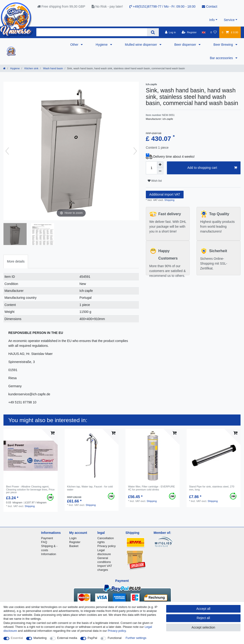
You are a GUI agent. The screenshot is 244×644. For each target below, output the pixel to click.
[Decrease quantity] (160, 171)
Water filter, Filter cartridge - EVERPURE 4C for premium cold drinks (151, 488)
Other (75, 45)
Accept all (203, 609)
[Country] (204, 32)
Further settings (136, 638)
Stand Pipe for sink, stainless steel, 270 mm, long (212, 488)
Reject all (203, 618)
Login (73, 538)
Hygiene (102, 45)
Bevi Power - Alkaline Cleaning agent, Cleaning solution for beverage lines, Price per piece (30, 489)
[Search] (153, 32)
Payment (47, 538)
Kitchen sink (31, 68)
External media (67, 638)
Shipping (169, 200)
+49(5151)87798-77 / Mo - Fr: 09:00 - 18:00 (162, 6)
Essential (17, 638)
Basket (74, 546)
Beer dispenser (186, 45)
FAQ (44, 542)
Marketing (40, 638)
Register (75, 542)
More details (16, 261)
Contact (210, 6)
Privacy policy (107, 546)
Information (49, 554)
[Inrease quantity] (160, 165)
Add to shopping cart (212, 168)
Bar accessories (222, 58)
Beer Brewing (224, 45)
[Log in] (170, 32)
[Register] (189, 32)
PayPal (92, 638)
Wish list (155, 181)
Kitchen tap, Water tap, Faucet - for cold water (90, 488)
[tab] (16, 262)
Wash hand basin (53, 68)
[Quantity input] (151, 168)
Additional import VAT (165, 194)
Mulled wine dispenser (141, 45)
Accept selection (203, 627)
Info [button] (212, 20)
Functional (115, 638)
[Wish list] (214, 32)
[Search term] (92, 32)
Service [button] (229, 20)
